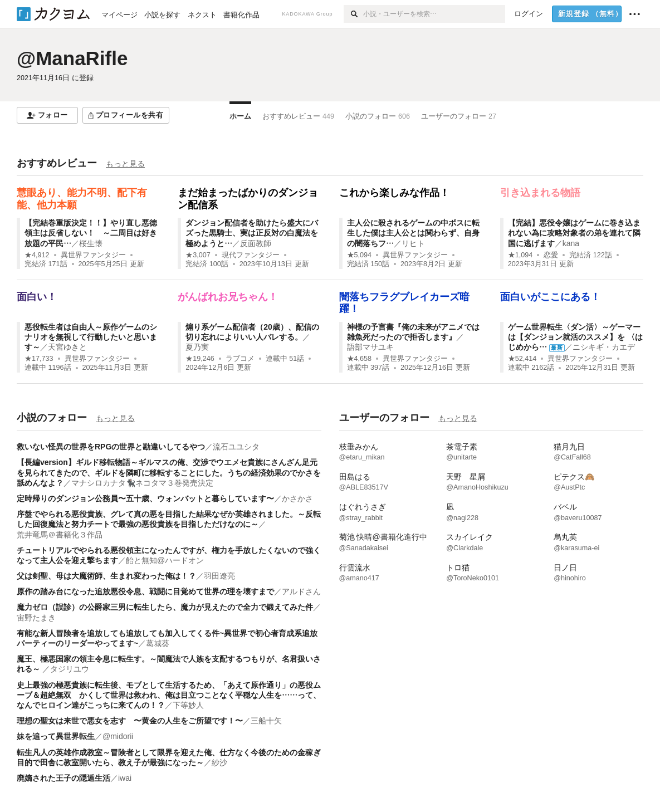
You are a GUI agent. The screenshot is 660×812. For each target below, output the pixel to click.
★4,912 (37, 255)
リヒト (413, 243)
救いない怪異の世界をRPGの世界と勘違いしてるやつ (111, 447)
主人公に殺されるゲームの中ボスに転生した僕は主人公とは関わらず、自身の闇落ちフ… (413, 233)
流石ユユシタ (236, 447)
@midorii (118, 736)
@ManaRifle (72, 58)
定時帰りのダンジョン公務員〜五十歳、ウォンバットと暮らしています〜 (145, 498)
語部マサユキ (370, 347)
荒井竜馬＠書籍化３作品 (60, 535)
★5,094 (360, 255)
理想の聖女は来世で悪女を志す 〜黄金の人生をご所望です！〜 (130, 721)
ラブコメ (240, 359)
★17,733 (39, 359)
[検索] (353, 14)
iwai (125, 778)
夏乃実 (197, 347)
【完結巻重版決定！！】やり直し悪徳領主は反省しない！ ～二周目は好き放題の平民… (91, 233)
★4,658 (360, 359)
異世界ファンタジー (93, 255)
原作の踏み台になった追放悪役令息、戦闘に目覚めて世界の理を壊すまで (145, 591)
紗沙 (219, 762)
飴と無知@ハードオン (165, 560)
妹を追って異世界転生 (56, 736)
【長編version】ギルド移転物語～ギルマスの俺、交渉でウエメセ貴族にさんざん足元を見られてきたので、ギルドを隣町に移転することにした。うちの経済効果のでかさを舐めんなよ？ (169, 472)
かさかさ (297, 498)
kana (571, 243)
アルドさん (301, 591)
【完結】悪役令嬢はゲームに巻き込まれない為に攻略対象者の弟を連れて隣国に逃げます (574, 233)
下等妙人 (188, 705)
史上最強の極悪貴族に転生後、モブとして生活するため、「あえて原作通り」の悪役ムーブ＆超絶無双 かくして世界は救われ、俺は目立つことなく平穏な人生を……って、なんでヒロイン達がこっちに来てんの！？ (169, 695)
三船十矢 (266, 721)
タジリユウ (70, 669)
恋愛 (551, 255)
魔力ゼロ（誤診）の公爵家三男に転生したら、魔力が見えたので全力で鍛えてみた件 (165, 607)
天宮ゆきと (67, 347)
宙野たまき (36, 618)
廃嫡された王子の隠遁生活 (63, 778)
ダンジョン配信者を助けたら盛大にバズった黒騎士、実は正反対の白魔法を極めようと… (252, 233)
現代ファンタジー (251, 255)
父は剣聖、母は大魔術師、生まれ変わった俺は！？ (106, 576)
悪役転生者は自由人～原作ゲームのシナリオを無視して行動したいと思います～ (91, 337)
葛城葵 (158, 643)
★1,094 (520, 255)
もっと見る (125, 164)
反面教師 (256, 243)
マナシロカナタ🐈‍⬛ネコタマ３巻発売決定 (142, 483)
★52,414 (522, 359)
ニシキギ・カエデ (604, 347)
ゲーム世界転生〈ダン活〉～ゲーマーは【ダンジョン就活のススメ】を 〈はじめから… (575, 337)
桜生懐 (91, 243)
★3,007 (198, 255)
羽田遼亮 (219, 576)
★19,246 (200, 359)
